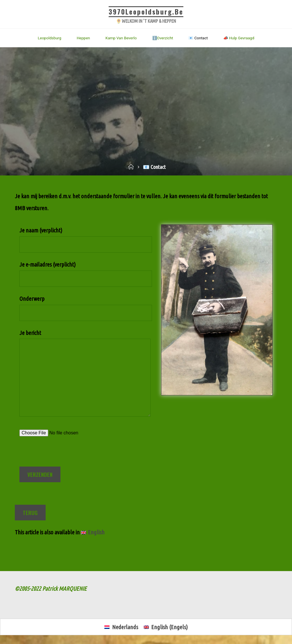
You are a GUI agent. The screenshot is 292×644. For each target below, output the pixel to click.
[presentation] (63, 456)
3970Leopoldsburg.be (146, 12)
